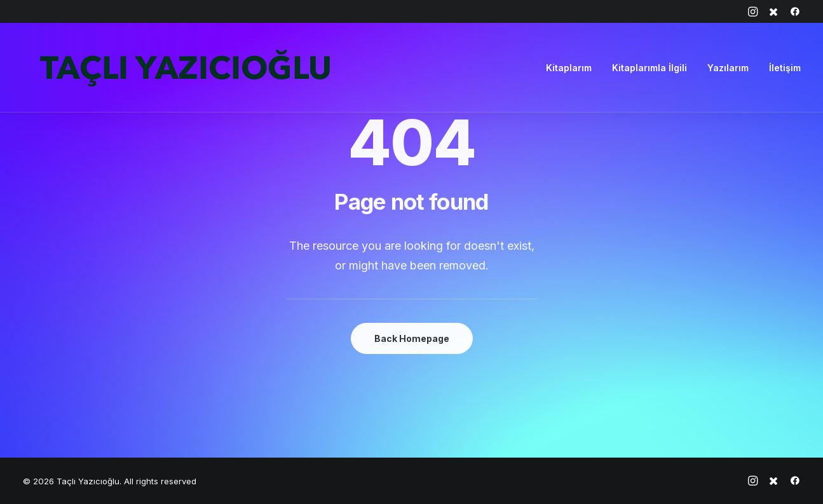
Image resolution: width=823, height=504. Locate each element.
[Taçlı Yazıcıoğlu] (185, 68)
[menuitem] (753, 11)
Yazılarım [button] (728, 68)
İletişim (785, 68)
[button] (753, 11)
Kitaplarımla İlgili (650, 68)
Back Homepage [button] (412, 338)
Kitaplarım (569, 68)
